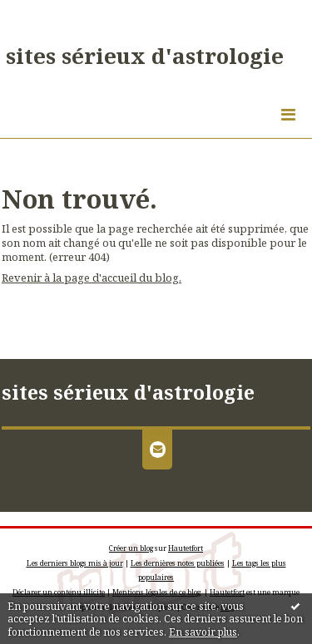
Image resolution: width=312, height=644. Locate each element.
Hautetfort (186, 548)
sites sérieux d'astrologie (145, 56)
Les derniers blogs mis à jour (75, 563)
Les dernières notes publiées (178, 563)
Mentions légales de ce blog (156, 592)
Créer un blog (131, 548)
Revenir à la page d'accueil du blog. (92, 278)
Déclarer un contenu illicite (59, 592)
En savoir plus (203, 632)
